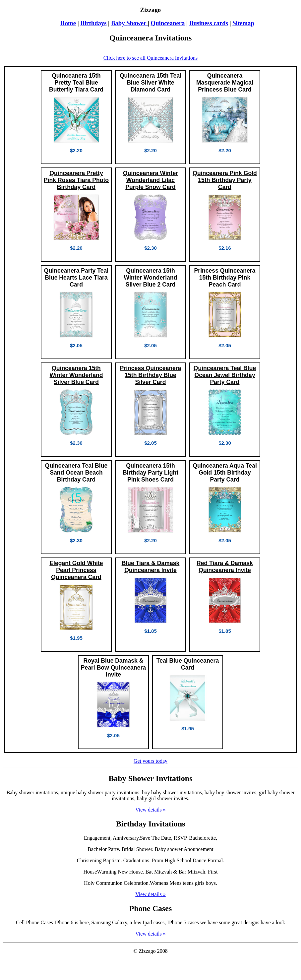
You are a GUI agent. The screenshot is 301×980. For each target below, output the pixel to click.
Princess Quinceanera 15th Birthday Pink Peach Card (225, 278)
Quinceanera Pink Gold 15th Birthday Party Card (225, 180)
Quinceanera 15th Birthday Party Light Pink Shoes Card (150, 473)
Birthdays (93, 23)
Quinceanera (168, 23)
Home (68, 23)
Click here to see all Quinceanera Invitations (150, 58)
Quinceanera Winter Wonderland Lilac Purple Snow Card (150, 180)
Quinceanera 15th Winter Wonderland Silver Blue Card (76, 375)
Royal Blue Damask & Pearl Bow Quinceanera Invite (114, 668)
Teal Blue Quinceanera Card (188, 664)
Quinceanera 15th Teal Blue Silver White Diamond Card (150, 83)
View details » (150, 810)
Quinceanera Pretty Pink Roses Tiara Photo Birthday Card (76, 180)
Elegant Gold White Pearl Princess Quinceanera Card (76, 570)
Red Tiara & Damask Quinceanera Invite (225, 567)
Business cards (209, 23)
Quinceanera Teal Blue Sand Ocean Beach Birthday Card (76, 473)
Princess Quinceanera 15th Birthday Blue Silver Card (151, 375)
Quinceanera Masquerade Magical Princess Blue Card (225, 83)
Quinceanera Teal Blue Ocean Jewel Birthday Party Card (225, 375)
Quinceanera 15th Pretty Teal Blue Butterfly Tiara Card (76, 83)
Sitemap (243, 23)
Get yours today (150, 761)
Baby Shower (129, 23)
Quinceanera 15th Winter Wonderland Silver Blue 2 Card (151, 278)
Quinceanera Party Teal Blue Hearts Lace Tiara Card (76, 278)
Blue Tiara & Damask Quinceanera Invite (151, 567)
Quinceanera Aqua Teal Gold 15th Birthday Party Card (225, 473)
